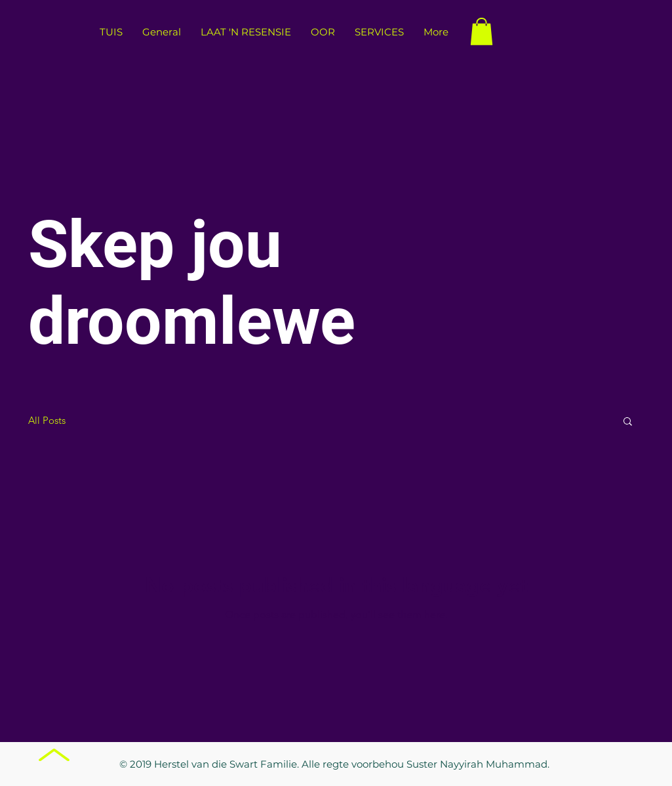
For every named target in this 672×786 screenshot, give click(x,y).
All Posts (47, 421)
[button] (482, 31)
